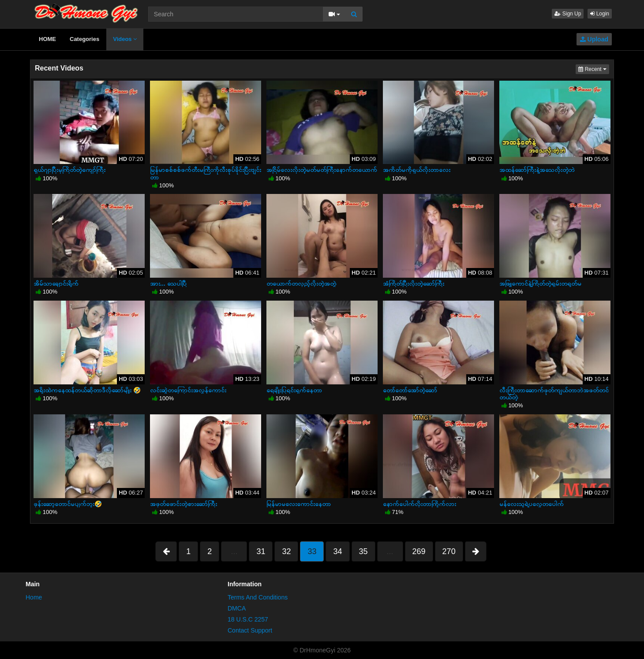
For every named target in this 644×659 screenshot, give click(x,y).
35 (363, 551)
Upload (594, 39)
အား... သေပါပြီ (168, 283)
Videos (125, 39)
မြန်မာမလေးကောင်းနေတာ (299, 504)
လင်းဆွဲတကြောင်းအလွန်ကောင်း (188, 390)
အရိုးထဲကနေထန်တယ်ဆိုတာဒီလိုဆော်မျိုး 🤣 (87, 390)
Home (34, 597)
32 (286, 551)
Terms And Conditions (258, 597)
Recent (594, 69)
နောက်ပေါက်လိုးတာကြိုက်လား (419, 504)
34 (337, 551)
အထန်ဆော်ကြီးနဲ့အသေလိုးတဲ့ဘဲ (537, 170)
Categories (84, 39)
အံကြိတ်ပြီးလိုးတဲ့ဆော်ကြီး (414, 283)
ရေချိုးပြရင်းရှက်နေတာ (294, 390)
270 (449, 551)
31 (261, 551)
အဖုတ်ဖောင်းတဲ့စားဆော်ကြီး (183, 504)
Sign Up (568, 14)
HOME (47, 39)
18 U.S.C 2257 (248, 619)
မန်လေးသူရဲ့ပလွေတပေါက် (532, 504)
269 (419, 551)
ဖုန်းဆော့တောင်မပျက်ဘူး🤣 (68, 504)
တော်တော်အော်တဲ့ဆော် (410, 390)
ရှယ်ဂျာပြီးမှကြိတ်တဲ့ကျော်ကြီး (69, 170)
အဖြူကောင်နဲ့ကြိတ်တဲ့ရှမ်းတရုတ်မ (540, 283)
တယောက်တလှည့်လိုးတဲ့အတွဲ (301, 283)
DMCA (237, 608)
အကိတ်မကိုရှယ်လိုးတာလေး (417, 170)
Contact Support (250, 630)
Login (600, 14)
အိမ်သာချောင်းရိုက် (56, 283)
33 (312, 551)
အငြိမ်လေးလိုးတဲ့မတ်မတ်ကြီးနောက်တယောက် (322, 170)
